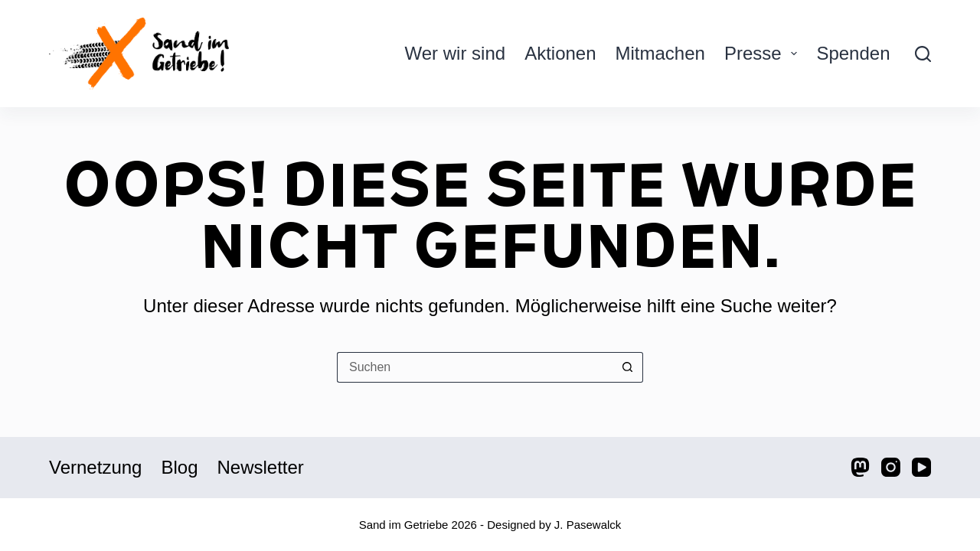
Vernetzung (95, 467)
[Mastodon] (860, 467)
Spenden (853, 53)
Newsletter (260, 467)
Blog (179, 467)
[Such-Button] (628, 367)
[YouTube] (921, 467)
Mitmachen (660, 53)
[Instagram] (891, 467)
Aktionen (560, 53)
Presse (764, 53)
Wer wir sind (456, 53)
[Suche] (923, 54)
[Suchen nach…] (475, 367)
